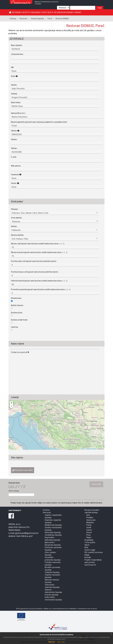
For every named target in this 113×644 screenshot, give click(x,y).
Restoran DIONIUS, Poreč (85, 25)
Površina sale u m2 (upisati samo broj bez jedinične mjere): (34, 261)
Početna (46, 510)
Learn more (61, 642)
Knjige (87, 555)
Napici (89, 537)
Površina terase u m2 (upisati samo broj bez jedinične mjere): (35, 272)
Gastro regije (90, 550)
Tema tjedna (90, 542)
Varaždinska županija (53, 535)
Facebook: (16, 174)
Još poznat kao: (17, 54)
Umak (89, 527)
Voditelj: (14, 94)
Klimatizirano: (16, 298)
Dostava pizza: (17, 312)
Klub (86, 547)
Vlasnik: (14, 85)
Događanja (36, 12)
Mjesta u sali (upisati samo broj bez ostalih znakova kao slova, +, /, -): (38, 243)
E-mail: (14, 157)
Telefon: (15, 131)
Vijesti (44, 12)
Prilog (89, 525)
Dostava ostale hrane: (19, 320)
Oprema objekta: (17, 235)
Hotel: (14, 76)
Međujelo (90, 522)
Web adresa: (16, 166)
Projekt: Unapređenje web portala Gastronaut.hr (93, 562)
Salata (89, 530)
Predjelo (90, 517)
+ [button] (11, 403)
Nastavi (52, 642)
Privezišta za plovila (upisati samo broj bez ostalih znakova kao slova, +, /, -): (41, 289)
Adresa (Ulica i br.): (18, 113)
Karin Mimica (22, 536)
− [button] (11, 406)
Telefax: (14, 148)
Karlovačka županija (53, 532)
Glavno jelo (91, 520)
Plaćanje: (15, 209)
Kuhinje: (14, 226)
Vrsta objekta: (16, 218)
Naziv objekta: (17, 45)
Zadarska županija (52, 572)
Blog (50, 12)
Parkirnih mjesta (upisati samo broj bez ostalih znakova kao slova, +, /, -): (39, 281)
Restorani (17, 12)
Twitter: (15, 183)
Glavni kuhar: (16, 102)
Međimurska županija (53, 525)
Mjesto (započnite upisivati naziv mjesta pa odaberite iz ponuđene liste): (39, 122)
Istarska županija (51, 595)
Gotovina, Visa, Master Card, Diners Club (30, 213)
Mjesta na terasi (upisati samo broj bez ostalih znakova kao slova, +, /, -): (39, 252)
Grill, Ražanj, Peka (20, 239)
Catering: (15, 327)
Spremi (96, 484)
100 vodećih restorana (64, 12)
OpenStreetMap (91, 449)
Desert (89, 532)
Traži (99, 8)
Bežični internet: (17, 305)
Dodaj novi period (20, 352)
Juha (88, 515)
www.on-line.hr (92, 609)
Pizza (88, 535)
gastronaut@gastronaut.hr (27, 533)
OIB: (12, 67)
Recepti (26, 12)
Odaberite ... (17, 230)
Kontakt (78, 12)
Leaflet (82, 449)
